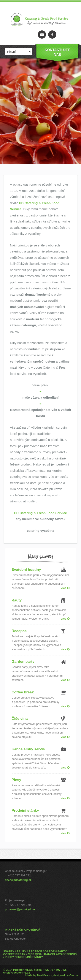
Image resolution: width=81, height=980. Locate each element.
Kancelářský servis (28, 749)
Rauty (17, 600)
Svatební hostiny (26, 570)
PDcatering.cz (22, 970)
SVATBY (9, 951)
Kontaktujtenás (57, 52)
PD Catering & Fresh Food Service (40, 513)
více (65, 588)
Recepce (19, 631)
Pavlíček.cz (44, 975)
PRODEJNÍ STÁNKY (30, 957)
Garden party (23, 662)
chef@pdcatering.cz (18, 880)
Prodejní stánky (25, 810)
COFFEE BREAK (14, 954)
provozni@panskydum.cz (22, 909)
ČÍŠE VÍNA (35, 954)
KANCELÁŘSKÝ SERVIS (60, 954)
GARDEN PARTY (56, 951)
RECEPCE (35, 951)
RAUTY (21, 951)
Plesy (16, 780)
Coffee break (23, 692)
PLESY (9, 957)
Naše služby (40, 557)
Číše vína (20, 719)
